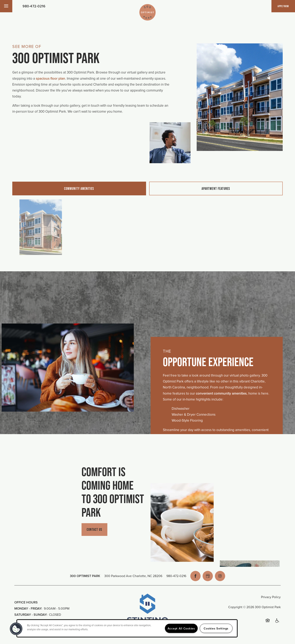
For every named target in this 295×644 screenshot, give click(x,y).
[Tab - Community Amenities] (79, 188)
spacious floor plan (50, 78)
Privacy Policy (271, 597)
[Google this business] (208, 576)
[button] (283, 6)
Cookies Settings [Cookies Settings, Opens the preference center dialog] (216, 628)
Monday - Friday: (28, 608)
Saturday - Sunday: (31, 615)
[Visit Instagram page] (220, 576)
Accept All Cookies (181, 628)
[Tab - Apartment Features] (216, 188)
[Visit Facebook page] (195, 576)
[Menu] (6, 6)
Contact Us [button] (95, 529)
